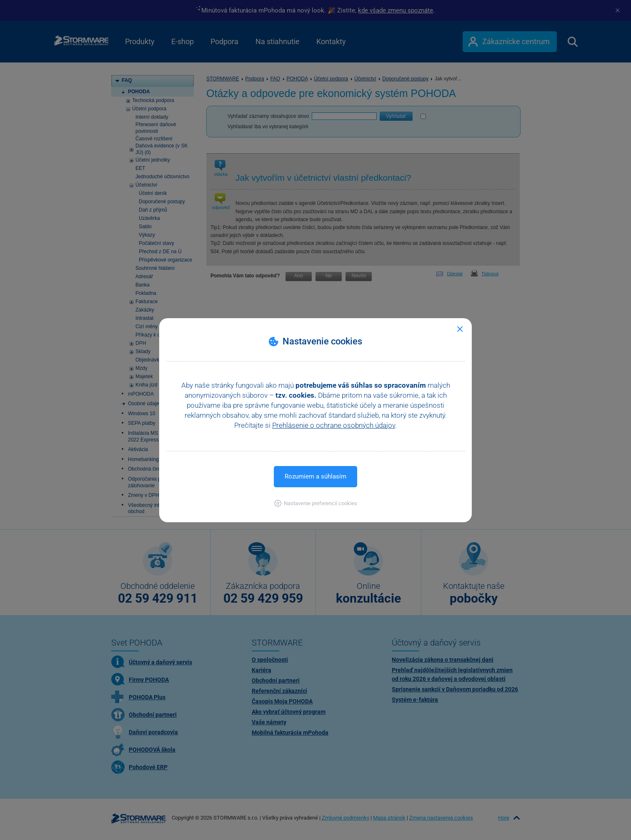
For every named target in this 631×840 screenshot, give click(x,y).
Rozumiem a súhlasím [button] (315, 476)
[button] (316, 503)
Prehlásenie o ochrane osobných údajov (334, 425)
